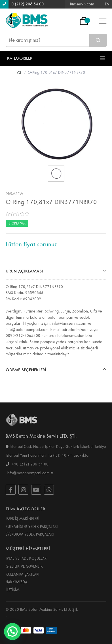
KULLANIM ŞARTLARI (23, 574)
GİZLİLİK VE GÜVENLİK (24, 567)
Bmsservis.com (82, 4)
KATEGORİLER (56, 58)
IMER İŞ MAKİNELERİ (23, 519)
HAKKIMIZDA (16, 582)
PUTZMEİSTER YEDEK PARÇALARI (32, 527)
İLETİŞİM (13, 590)
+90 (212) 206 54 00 (27, 464)
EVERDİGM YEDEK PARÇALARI (30, 534)
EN (107, 4)
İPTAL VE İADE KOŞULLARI (27, 559)
